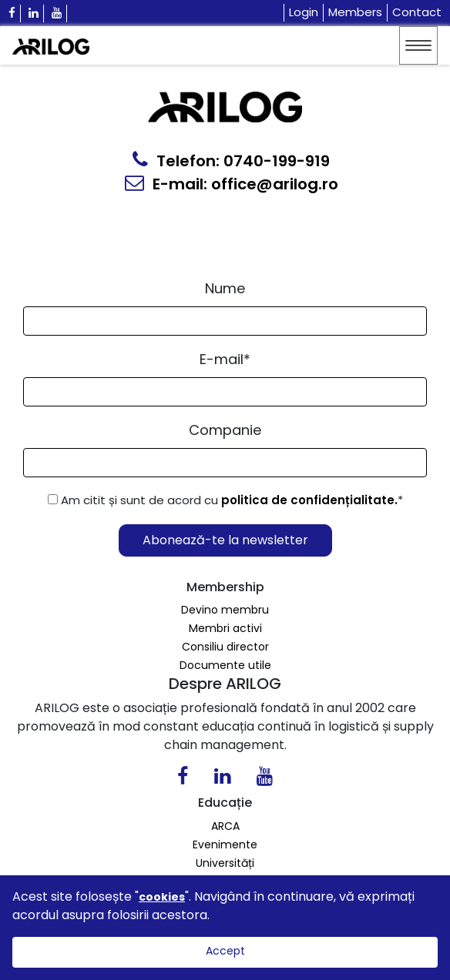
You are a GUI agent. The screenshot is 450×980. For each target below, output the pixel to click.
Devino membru (225, 610)
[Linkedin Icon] (34, 13)
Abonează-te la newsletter (225, 540)
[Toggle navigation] (418, 45)
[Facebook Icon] (12, 13)
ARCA (225, 826)
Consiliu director (225, 647)
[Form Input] (225, 321)
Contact (417, 12)
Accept (225, 951)
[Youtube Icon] (57, 13)
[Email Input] (225, 392)
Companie (225, 430)
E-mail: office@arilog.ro (232, 184)
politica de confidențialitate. (309, 500)
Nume (225, 288)
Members (355, 12)
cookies (162, 897)
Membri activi (225, 628)
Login (304, 12)
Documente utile (225, 665)
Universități (225, 863)
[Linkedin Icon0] (222, 779)
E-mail (225, 359)
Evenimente (225, 845)
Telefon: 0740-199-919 (231, 161)
